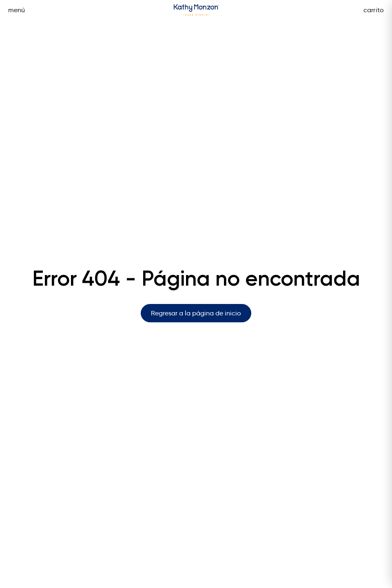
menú (17, 10)
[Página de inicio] (196, 10)
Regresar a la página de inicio (196, 313)
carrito (374, 10)
